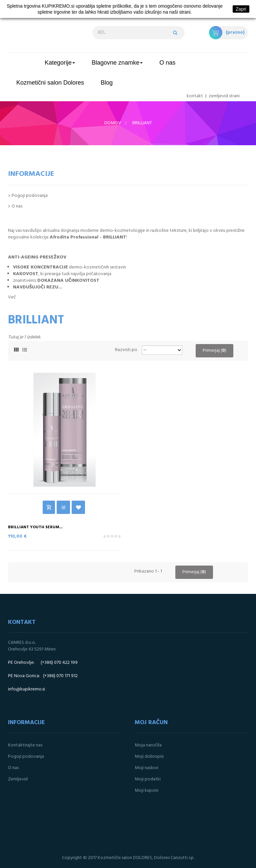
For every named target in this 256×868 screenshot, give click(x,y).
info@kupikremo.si (26, 689)
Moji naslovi (146, 768)
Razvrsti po (126, 350)
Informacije (31, 174)
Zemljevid (18, 779)
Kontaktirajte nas (25, 745)
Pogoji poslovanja (30, 196)
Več (12, 297)
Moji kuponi (146, 791)
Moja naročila (148, 745)
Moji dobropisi (149, 757)
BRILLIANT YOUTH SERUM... (35, 527)
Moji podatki (148, 779)
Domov (113, 123)
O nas (17, 206)
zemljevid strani (224, 96)
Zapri (241, 9)
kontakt (195, 96)
